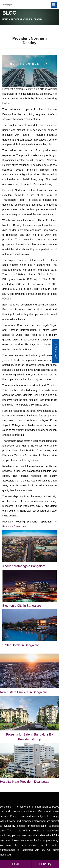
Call (16, 864)
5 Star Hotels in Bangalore (21, 645)
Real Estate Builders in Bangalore (24, 692)
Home (5, 19)
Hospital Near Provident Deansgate (25, 782)
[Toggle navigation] (54, 5)
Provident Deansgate (14, 527)
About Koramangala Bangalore (24, 566)
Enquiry (45, 864)
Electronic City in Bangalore (22, 606)
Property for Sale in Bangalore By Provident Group (29, 737)
